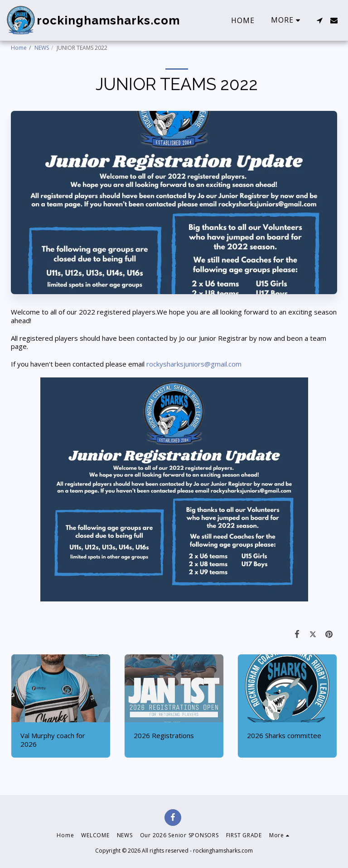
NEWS (42, 48)
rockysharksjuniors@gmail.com (194, 364)
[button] (319, 20)
